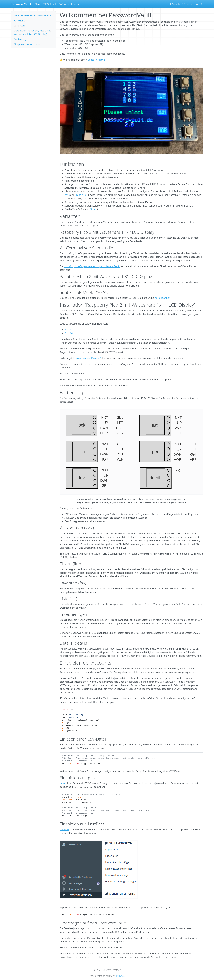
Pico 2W (69, 333)
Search (175, 4)
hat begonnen (163, 298)
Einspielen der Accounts (27, 44)
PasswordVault (21, 4)
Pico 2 (68, 330)
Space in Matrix (96, 60)
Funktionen (20, 20)
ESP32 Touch (50, 4)
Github (93, 209)
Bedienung (20, 39)
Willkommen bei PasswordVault (33, 15)
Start (37, 4)
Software (64, 4)
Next (199, 4)
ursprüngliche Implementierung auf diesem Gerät (92, 266)
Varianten (19, 26)
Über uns (76, 4)
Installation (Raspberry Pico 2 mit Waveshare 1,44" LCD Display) (32, 32)
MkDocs (120, 976)
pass (67, 195)
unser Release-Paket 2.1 (88, 358)
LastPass (81, 195)
